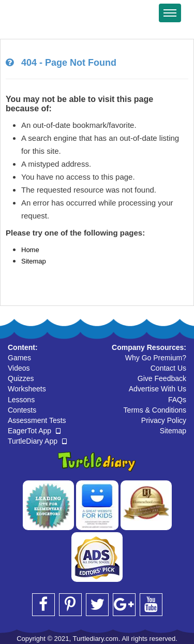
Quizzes (21, 378)
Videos (19, 368)
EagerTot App (34, 431)
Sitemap (34, 261)
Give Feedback (162, 378)
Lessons (21, 400)
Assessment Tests (37, 420)
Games (19, 358)
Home (30, 250)
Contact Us (168, 368)
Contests (22, 410)
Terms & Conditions (155, 410)
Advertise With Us (158, 389)
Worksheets (27, 389)
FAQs (177, 400)
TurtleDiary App (37, 441)
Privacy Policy (164, 420)
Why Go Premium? (156, 358)
